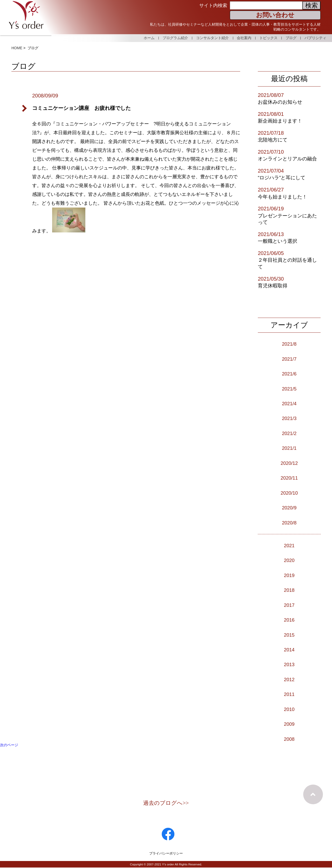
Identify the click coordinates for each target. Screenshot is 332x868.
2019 (289, 575)
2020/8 (289, 523)
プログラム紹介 (164, 37)
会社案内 (237, 37)
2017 (289, 605)
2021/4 (289, 403)
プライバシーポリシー (166, 853)
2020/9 (289, 508)
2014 (289, 650)
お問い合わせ (275, 15)
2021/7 (289, 359)
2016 (289, 620)
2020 (289, 560)
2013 (289, 664)
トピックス (264, 37)
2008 (289, 739)
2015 (289, 635)
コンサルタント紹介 (203, 37)
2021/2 (289, 433)
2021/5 (289, 389)
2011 (289, 694)
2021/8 (289, 344)
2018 (289, 590)
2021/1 (289, 448)
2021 (289, 545)
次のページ (9, 745)
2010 (289, 709)
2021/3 (289, 418)
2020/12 (289, 463)
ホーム (135, 37)
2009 (289, 724)
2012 (289, 679)
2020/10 (289, 493)
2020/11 (289, 478)
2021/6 (289, 374)
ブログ (289, 37)
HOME (17, 48)
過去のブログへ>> (166, 803)
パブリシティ (315, 37)
